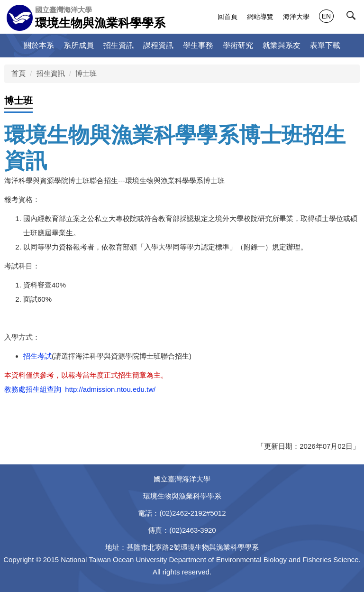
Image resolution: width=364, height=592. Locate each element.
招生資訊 (51, 73)
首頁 (18, 73)
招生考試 (37, 356)
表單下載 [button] (325, 45)
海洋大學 (296, 17)
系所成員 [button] (79, 45)
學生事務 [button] (198, 45)
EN (326, 16)
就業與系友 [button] (282, 45)
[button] (353, 18)
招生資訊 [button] (118, 45)
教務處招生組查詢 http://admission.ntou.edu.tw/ (80, 389)
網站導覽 (260, 17)
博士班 (86, 73)
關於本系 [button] (39, 45)
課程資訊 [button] (158, 45)
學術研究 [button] (238, 45)
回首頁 (227, 17)
